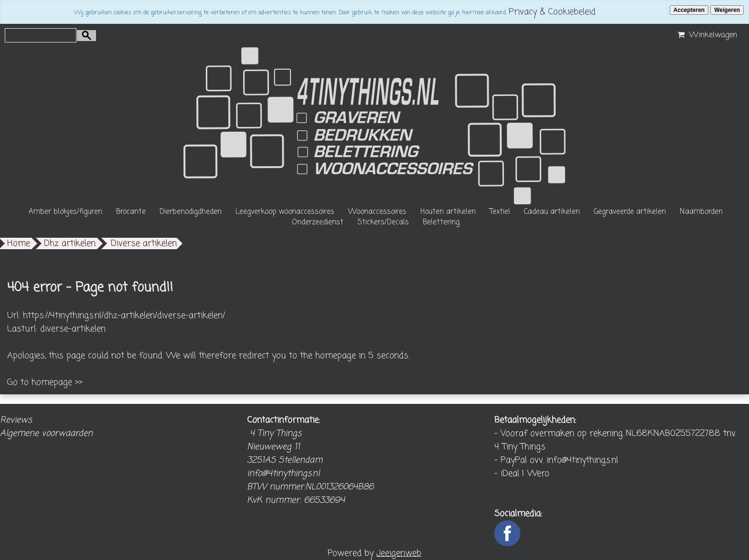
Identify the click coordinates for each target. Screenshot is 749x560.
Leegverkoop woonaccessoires (285, 212)
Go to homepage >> (45, 382)
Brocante (131, 212)
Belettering (441, 222)
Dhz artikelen (70, 243)
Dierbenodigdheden (191, 212)
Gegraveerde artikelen (630, 212)
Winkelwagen (706, 35)
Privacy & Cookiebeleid (552, 12)
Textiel (500, 212)
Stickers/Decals (383, 222)
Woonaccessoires (377, 212)
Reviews (16, 420)
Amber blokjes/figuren (65, 212)
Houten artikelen (448, 212)
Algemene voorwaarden (46, 433)
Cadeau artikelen (552, 212)
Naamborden (701, 212)
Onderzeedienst (318, 222)
